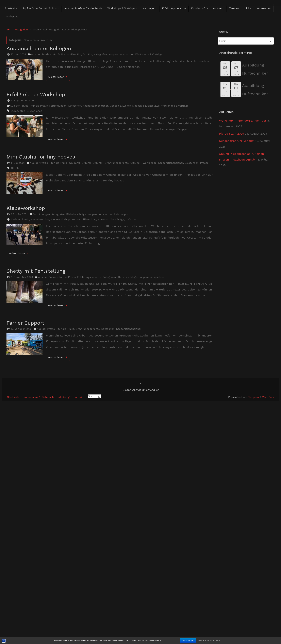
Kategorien (21, 29)
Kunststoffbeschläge (111, 219)
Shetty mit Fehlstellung (36, 271)
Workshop (36, 111)
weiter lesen (58, 77)
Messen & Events (120, 106)
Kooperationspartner (121, 54)
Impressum (31, 397)
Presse (204, 163)
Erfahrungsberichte (89, 277)
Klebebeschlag (40, 219)
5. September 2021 (22, 100)
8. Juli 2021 (18, 163)
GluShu (87, 54)
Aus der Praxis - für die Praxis (50, 54)
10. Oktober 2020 (21, 329)
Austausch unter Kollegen (39, 48)
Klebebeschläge (76, 214)
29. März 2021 (19, 214)
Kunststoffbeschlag (84, 219)
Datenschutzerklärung (56, 397)
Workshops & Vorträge (149, 54)
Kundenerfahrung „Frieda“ (237, 141)
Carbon (15, 219)
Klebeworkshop (26, 208)
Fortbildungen (58, 106)
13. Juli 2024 (18, 54)
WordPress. (269, 397)
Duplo (15, 111)
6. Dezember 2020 (22, 277)
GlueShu (76, 54)
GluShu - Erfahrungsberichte (111, 163)
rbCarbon (131, 219)
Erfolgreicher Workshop (36, 94)
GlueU (25, 219)
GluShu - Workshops (143, 163)
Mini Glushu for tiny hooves (41, 157)
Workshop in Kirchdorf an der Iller (243, 121)
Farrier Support (25, 323)
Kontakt (79, 397)
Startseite (13, 397)
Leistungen (192, 163)
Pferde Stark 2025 (232, 134)
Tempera (253, 397)
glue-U (24, 111)
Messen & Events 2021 (146, 106)
